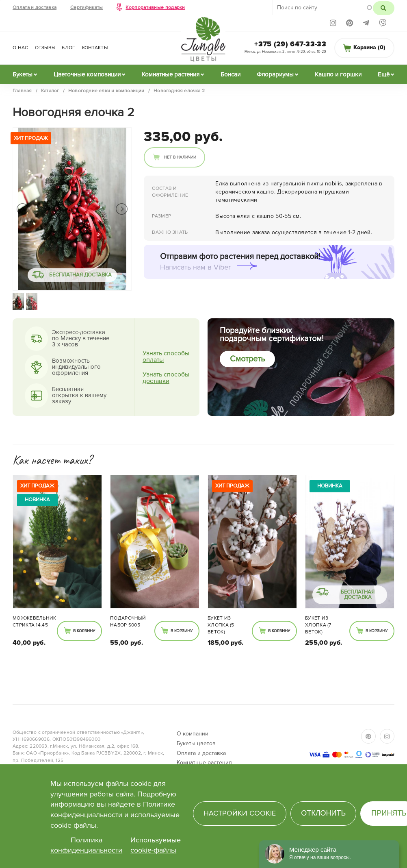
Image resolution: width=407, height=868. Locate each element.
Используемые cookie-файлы (156, 845)
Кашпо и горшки (338, 74)
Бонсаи (231, 74)
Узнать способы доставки (166, 378)
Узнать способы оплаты (166, 357)
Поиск (384, 8)
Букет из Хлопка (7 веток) (318, 625)
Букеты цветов (196, 743)
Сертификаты (87, 8)
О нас (21, 48)
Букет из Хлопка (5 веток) (221, 625)
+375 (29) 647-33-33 (290, 44)
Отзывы (45, 48)
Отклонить (323, 813)
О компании (193, 734)
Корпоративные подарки (155, 8)
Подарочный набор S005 (128, 622)
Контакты (95, 48)
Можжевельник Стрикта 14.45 (35, 622)
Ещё (384, 74)
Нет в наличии (180, 157)
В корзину (84, 631)
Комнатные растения (171, 74)
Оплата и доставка (35, 8)
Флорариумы (275, 74)
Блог (68, 48)
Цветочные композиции (87, 74)
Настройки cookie (240, 813)
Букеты (23, 74)
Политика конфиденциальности (86, 845)
